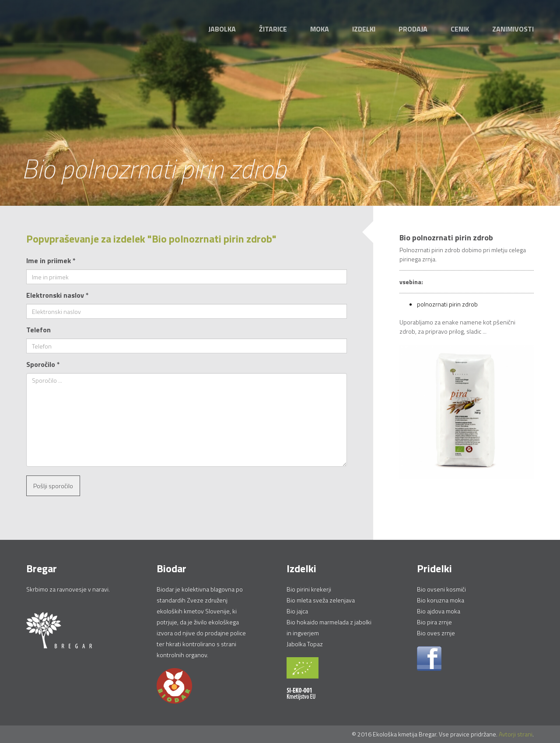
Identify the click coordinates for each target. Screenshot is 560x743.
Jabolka (222, 29)
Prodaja (413, 29)
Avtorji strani (516, 734)
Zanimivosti (513, 29)
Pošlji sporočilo (53, 486)
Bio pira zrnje (434, 622)
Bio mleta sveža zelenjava (321, 600)
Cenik (460, 29)
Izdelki (364, 29)
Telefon (38, 330)
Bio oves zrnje (436, 633)
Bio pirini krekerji (309, 589)
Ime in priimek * (51, 261)
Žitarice (273, 29)
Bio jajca (297, 611)
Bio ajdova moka (439, 611)
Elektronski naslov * (58, 295)
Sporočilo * (43, 364)
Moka (320, 29)
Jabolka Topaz (305, 644)
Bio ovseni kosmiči (441, 589)
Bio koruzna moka (441, 600)
